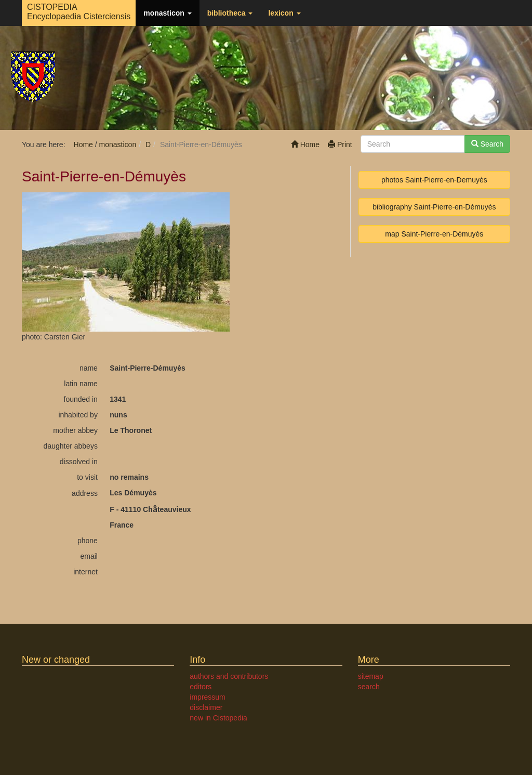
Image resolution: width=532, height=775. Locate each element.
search (369, 687)
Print (340, 145)
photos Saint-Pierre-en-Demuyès (434, 180)
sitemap (371, 676)
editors (201, 687)
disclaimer (206, 707)
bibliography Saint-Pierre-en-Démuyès (434, 207)
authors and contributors (229, 676)
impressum (207, 697)
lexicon (284, 13)
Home (305, 145)
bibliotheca (230, 13)
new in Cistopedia (218, 718)
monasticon (167, 13)
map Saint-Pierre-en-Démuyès (434, 234)
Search (487, 144)
